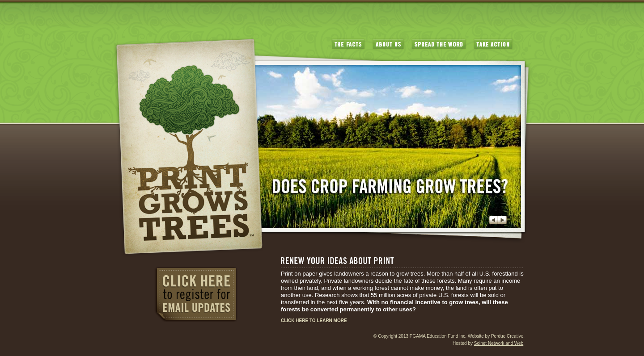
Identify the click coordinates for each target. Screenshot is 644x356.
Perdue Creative (507, 336)
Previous (493, 220)
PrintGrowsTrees (188, 147)
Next (502, 220)
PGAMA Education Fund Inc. (438, 336)
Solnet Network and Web (499, 343)
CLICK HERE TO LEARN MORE (314, 320)
